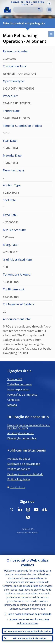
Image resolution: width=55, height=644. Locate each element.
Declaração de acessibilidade (25, 474)
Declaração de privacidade (24, 464)
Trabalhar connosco (20, 384)
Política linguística (19, 479)
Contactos (13, 400)
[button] (49, 3)
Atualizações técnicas (20, 433)
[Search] (26, 10)
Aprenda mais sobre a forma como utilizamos (29, 621)
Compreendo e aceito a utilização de (30, 631)
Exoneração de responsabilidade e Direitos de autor (29, 426)
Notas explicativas (19, 389)
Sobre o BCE (15, 379)
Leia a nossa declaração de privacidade (29, 614)
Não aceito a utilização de (30, 638)
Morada (12, 405)
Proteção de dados (19, 459)
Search (39, 10)
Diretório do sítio (18, 487)
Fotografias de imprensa (22, 395)
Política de (19, 469)
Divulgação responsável (22, 438)
